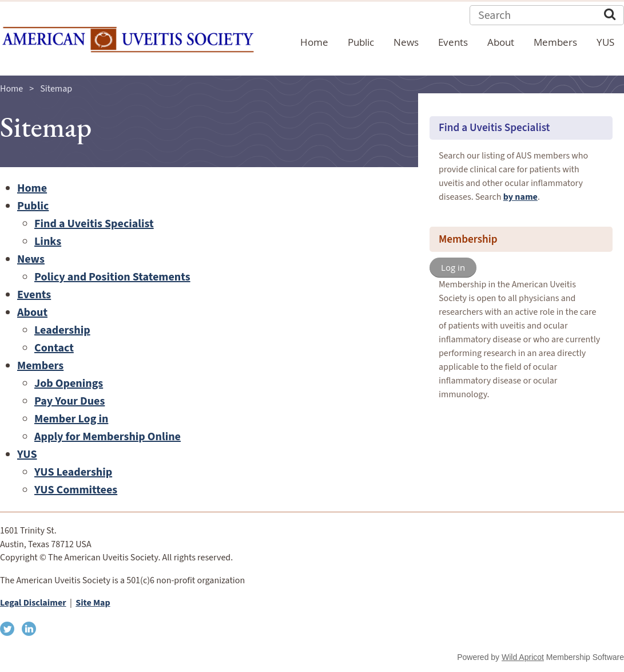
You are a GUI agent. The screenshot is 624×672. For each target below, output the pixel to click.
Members (40, 366)
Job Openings (69, 384)
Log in (453, 267)
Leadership (62, 330)
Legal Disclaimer (33, 603)
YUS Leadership (73, 472)
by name (520, 197)
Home (11, 89)
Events (34, 295)
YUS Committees (76, 490)
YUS (27, 454)
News (31, 259)
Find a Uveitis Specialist (94, 224)
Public (33, 206)
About (32, 313)
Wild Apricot (523, 657)
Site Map (93, 603)
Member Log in (71, 419)
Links (48, 242)
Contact (54, 348)
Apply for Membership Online (108, 437)
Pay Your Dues (69, 401)
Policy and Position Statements (112, 277)
